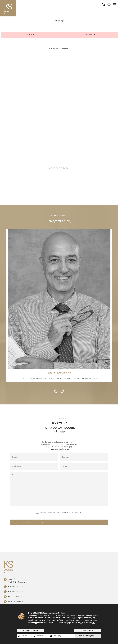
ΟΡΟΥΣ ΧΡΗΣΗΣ (77, 512)
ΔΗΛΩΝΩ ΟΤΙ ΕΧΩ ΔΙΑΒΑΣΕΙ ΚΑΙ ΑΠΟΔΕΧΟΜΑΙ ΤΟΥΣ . (59, 512)
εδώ (94, 623)
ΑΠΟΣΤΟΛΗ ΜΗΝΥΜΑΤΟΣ (29, 522)
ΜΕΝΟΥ (58, 21)
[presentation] (56, 391)
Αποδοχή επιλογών (30, 631)
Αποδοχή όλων (88, 631)
